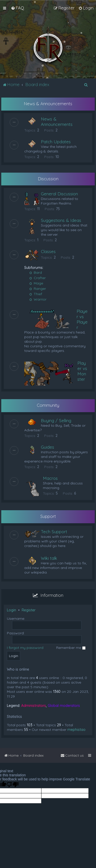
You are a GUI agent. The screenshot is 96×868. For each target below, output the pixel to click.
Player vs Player (82, 319)
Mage (36, 283)
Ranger (38, 289)
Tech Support (54, 532)
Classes (48, 251)
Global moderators (64, 706)
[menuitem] (17, 8)
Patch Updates (56, 142)
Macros (50, 478)
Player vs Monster (82, 371)
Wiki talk (49, 558)
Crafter (38, 278)
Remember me (71, 648)
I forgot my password (25, 648)
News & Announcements (48, 104)
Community (48, 405)
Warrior (38, 299)
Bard (36, 272)
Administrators (34, 706)
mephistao (76, 730)
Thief (36, 294)
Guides (47, 447)
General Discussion (59, 194)
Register (29, 610)
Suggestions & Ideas (61, 220)
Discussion (48, 179)
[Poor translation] (13, 785)
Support (48, 516)
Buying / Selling (56, 420)
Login (11, 610)
